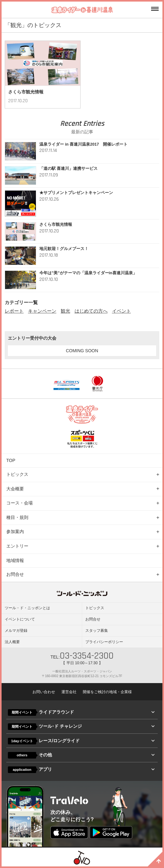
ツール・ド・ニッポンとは (27, 608)
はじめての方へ (91, 311)
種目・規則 (17, 517)
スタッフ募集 (97, 631)
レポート (14, 311)
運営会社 (69, 692)
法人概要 (12, 642)
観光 (65, 311)
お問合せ (15, 574)
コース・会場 (20, 503)
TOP (11, 460)
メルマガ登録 (16, 631)
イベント (122, 311)
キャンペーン (42, 311)
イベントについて (20, 619)
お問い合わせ (44, 692)
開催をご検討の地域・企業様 (107, 692)
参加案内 (15, 531)
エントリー (17, 546)
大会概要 (15, 489)
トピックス (17, 474)
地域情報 (15, 560)
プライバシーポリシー (104, 642)
